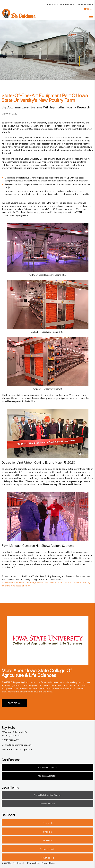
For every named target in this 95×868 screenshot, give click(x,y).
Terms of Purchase (85, 4)
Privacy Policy (48, 863)
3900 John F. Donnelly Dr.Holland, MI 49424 (14, 734)
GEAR (89, 9)
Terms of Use (34, 863)
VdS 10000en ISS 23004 (47, 767)
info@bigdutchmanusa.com (17, 745)
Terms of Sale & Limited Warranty (60, 4)
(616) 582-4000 (10, 740)
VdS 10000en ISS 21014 (47, 776)
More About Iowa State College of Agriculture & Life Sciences (37, 673)
